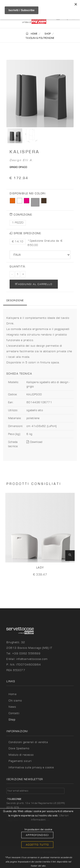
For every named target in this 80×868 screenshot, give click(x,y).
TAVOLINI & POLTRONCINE (40, 38)
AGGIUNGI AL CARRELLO (34, 284)
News (12, 707)
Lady (40, 568)
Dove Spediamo (19, 748)
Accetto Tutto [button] (37, 845)
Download (34, 442)
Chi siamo (15, 701)
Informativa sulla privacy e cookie (31, 768)
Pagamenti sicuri (20, 761)
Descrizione (15, 300)
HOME (32, 34)
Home (12, 694)
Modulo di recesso (21, 755)
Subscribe (14, 799)
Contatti (14, 713)
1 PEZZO (18, 223)
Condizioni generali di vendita (28, 742)
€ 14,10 (18, 241)
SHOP (48, 34)
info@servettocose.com (32, 659)
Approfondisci (37, 835)
